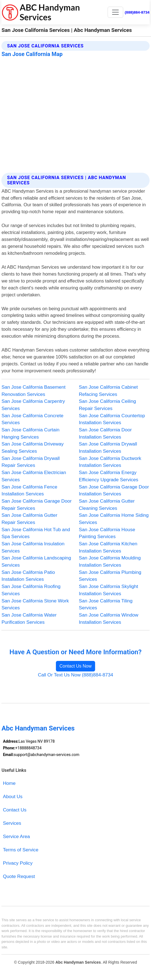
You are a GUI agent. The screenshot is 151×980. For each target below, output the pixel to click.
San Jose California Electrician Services (34, 476)
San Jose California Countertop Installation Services (112, 419)
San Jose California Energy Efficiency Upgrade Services (109, 476)
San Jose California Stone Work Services (35, 604)
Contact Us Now (76, 666)
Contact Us (15, 810)
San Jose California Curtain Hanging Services (30, 433)
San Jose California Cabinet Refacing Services (108, 391)
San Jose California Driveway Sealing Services (32, 448)
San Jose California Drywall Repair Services (30, 462)
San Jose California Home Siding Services (114, 519)
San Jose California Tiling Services (106, 604)
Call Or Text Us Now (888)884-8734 (75, 675)
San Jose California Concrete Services (32, 419)
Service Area (17, 837)
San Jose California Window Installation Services (109, 619)
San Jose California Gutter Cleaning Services (107, 505)
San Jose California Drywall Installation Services (108, 448)
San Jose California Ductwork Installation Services (110, 462)
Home (9, 783)
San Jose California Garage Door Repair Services (36, 505)
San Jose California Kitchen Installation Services (108, 547)
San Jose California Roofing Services (31, 590)
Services (12, 823)
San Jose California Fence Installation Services (29, 491)
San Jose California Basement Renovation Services (33, 391)
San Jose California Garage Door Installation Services (114, 491)
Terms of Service (21, 850)
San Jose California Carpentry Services (33, 405)
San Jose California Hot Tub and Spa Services (36, 533)
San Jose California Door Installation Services (105, 433)
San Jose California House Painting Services (107, 533)
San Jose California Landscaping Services (36, 562)
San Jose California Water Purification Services (29, 619)
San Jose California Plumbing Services (110, 576)
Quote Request (19, 876)
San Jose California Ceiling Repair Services (107, 405)
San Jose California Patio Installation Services (28, 576)
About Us (13, 797)
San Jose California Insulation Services (33, 547)
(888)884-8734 (137, 12)
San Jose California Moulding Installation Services (110, 562)
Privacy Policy (18, 863)
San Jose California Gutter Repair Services (29, 519)
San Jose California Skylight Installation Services (109, 590)
